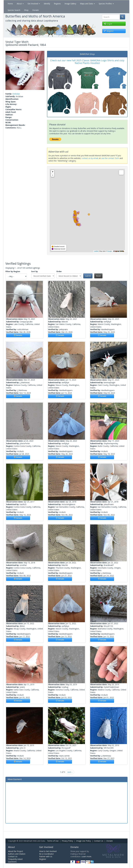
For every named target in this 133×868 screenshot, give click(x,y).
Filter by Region (13, 271)
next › (70, 772)
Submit (88, 276)
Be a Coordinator (46, 854)
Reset (98, 276)
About (20, 4)
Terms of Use (53, 841)
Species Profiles (106, 4)
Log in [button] (108, 24)
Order (59, 271)
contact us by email (90, 158)
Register (43, 859)
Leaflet (96, 251)
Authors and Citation (17, 854)
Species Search (14, 10)
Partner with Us (46, 856)
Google (109, 251)
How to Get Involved (48, 851)
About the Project (16, 851)
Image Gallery (70, 4)
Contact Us (99, 841)
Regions (57, 4)
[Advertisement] (66, 802)
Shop (26, 10)
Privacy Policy (67, 841)
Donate (36, 10)
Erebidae (16, 94)
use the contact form (110, 158)
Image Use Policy (84, 841)
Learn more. (87, 856)
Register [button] (109, 31)
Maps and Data (87, 4)
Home (10, 4)
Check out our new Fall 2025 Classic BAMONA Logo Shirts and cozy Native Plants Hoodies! (87, 62)
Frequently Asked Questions (15, 860)
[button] (8, 70)
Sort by (34, 271)
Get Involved (34, 4)
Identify (47, 4)
